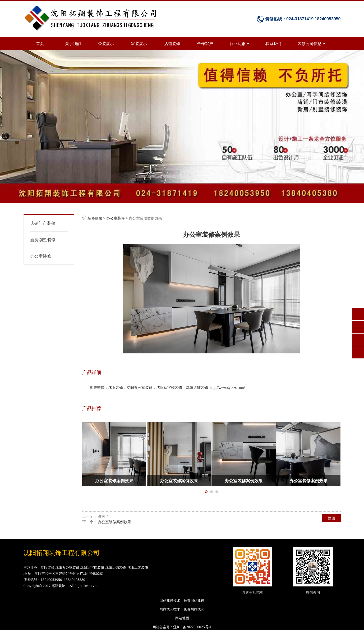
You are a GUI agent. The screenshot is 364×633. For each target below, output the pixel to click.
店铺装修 (172, 43)
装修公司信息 (312, 43)
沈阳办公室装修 (140, 388)
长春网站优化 (194, 609)
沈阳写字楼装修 (169, 388)
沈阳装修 (116, 388)
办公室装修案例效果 (114, 522)
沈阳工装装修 (138, 567)
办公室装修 (41, 256)
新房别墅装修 (43, 240)
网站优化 (167, 609)
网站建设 (167, 600)
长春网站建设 (194, 600)
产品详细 (92, 372)
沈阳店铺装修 (197, 388)
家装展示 (139, 43)
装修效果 (95, 218)
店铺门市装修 (43, 223)
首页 (40, 43)
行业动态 (239, 43)
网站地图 (182, 618)
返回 (331, 518)
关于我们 (73, 43)
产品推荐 (92, 408)
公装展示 (106, 43)
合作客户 (205, 43)
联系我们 (273, 43)
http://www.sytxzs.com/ (227, 388)
